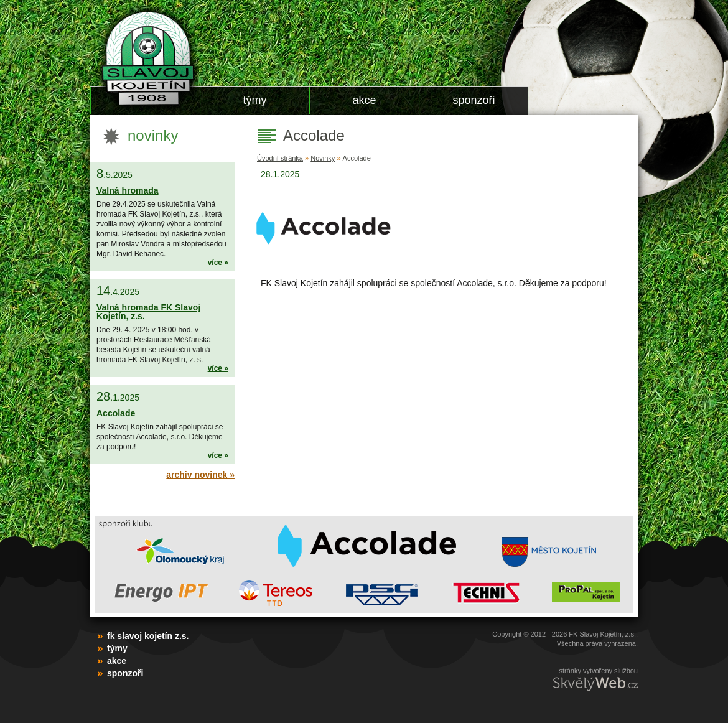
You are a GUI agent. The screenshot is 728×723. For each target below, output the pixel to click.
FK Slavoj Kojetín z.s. (145, 58)
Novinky (323, 158)
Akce (364, 100)
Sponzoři (474, 100)
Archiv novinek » (200, 475)
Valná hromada (128, 190)
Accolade (116, 413)
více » (218, 263)
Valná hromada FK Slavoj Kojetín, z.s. (148, 312)
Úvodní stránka (280, 158)
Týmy (255, 100)
